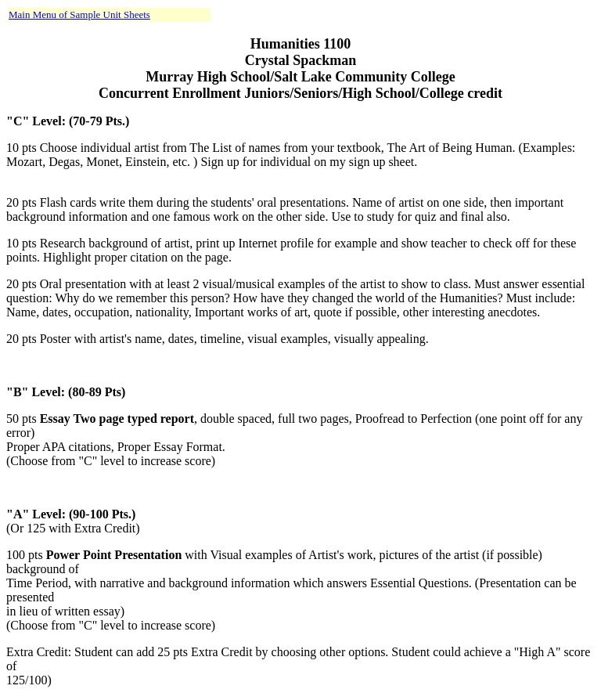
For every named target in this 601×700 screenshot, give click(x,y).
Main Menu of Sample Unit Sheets (79, 14)
